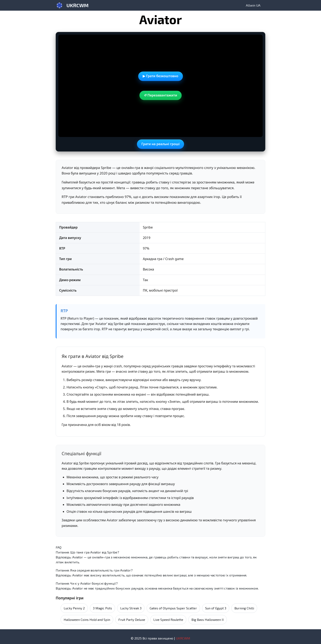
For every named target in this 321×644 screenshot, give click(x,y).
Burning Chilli (244, 608)
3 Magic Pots (102, 608)
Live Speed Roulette (168, 620)
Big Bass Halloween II (208, 620)
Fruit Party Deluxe (132, 620)
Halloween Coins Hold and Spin (87, 620)
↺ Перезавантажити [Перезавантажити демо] (161, 95)
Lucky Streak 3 (131, 608)
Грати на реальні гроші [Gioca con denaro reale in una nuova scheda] (161, 144)
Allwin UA (253, 5)
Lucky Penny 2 (74, 608)
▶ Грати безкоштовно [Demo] (160, 76)
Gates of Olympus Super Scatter (173, 608)
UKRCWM (77, 5)
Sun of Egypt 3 (216, 608)
